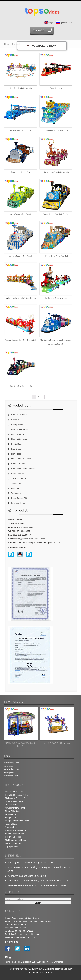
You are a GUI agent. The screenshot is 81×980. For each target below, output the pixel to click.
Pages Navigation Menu (41, 46)
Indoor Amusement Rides (20, 876)
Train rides (16, 493)
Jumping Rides (12, 827)
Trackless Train (12, 805)
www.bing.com (11, 766)
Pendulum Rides (19, 464)
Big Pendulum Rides (14, 792)
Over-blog (41, 962)
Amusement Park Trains (16, 808)
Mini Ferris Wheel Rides (16, 840)
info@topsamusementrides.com (25, 934)
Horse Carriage (18, 434)
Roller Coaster (18, 473)
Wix (34, 962)
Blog (25, 962)
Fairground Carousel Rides (17, 821)
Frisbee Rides (11, 814)
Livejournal (17, 962)
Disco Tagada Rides (20, 498)
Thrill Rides (16, 483)
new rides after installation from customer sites (31, 885)
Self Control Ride (19, 478)
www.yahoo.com (12, 769)
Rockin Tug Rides (13, 837)
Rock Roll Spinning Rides (16, 795)
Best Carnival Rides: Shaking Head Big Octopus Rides (35, 867)
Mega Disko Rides (13, 843)
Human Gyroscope (20, 439)
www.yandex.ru (11, 772)
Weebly (50, 962)
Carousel (15, 419)
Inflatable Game (18, 503)
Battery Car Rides (19, 415)
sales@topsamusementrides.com (30, 539)
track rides (16, 488)
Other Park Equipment (21, 459)
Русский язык (64, 22)
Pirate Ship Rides (13, 811)
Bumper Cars (11, 818)
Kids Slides (16, 449)
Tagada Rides (11, 824)
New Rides (16, 454)
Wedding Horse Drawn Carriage (24, 862)
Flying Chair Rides (19, 429)
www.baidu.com (11, 776)
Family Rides (17, 424)
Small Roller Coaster (14, 801)
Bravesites (58, 962)
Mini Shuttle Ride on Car (16, 798)
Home (7, 44)
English (50, 22)
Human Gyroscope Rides (16, 830)
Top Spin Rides (12, 847)
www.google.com (12, 763)
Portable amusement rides (23, 469)
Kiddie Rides (17, 444)
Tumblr (8, 962)
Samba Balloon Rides (15, 834)
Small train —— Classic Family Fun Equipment (31, 881)
